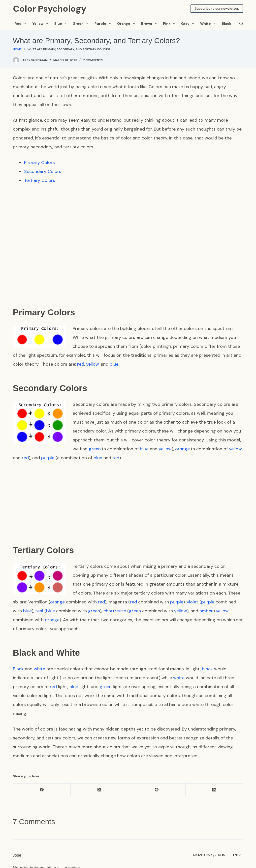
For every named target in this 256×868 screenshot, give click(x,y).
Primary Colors (39, 163)
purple (48, 458)
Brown (150, 24)
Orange (127, 24)
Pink (170, 24)
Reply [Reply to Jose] (237, 855)
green (95, 449)
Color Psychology (50, 9)
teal (39, 611)
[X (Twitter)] (99, 790)
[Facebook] (42, 790)
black (207, 669)
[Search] (241, 24)
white (39, 669)
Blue (61, 24)
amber (206, 611)
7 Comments (93, 60)
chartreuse (115, 611)
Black (230, 24)
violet (192, 602)
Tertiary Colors (40, 180)
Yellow (41, 24)
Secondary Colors (43, 171)
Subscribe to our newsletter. (217, 9)
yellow (92, 364)
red (81, 364)
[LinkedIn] (214, 790)
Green (81, 24)
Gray (188, 24)
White (209, 24)
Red (21, 24)
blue (114, 364)
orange (182, 449)
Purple (104, 24)
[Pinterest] (157, 790)
